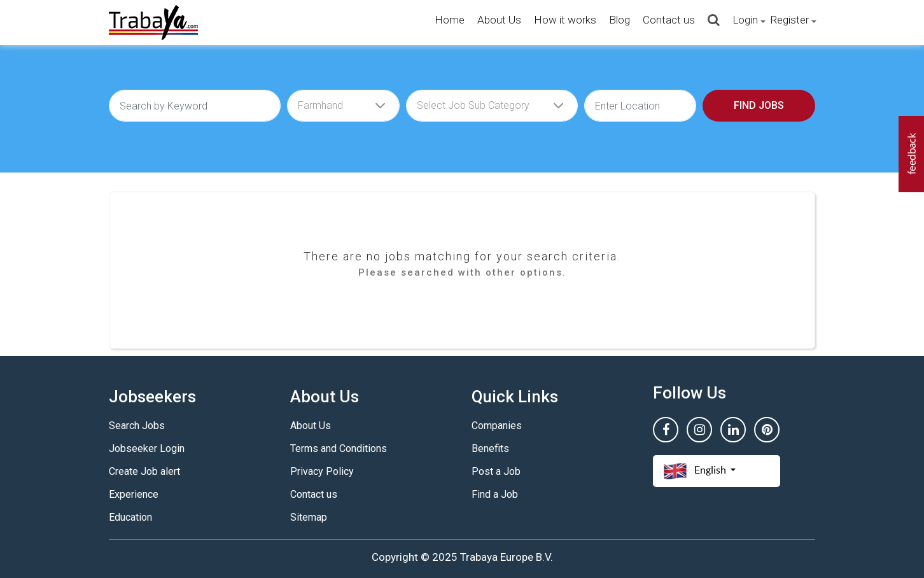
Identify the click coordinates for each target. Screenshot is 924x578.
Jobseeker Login (147, 448)
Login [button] (745, 20)
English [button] (695, 471)
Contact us (669, 20)
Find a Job (495, 494)
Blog (619, 20)
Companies (497, 426)
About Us (499, 20)
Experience (134, 494)
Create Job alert (144, 471)
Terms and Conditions (339, 448)
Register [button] (790, 20)
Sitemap (309, 517)
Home (450, 20)
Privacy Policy (322, 471)
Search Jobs (137, 426)
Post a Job (496, 471)
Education (130, 517)
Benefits (490, 448)
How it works (565, 20)
